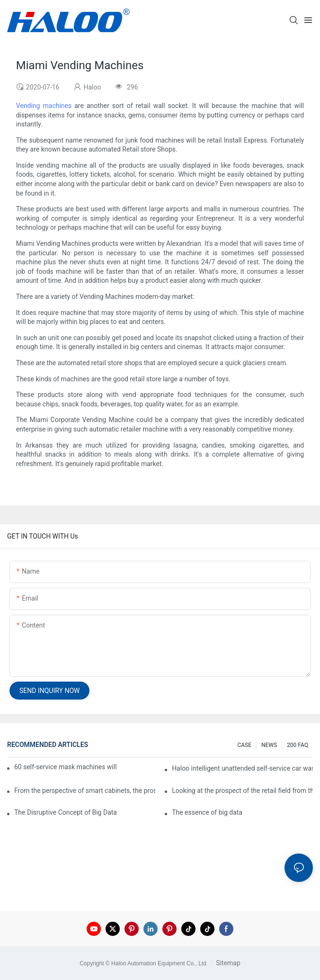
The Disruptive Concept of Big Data (66, 812)
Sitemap (227, 963)
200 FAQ (298, 745)
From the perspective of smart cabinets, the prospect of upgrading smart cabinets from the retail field (85, 791)
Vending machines (44, 106)
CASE (244, 745)
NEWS (269, 745)
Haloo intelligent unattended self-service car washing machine (242, 768)
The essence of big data (207, 812)
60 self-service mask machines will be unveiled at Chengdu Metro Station (66, 767)
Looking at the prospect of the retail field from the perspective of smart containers (242, 791)
